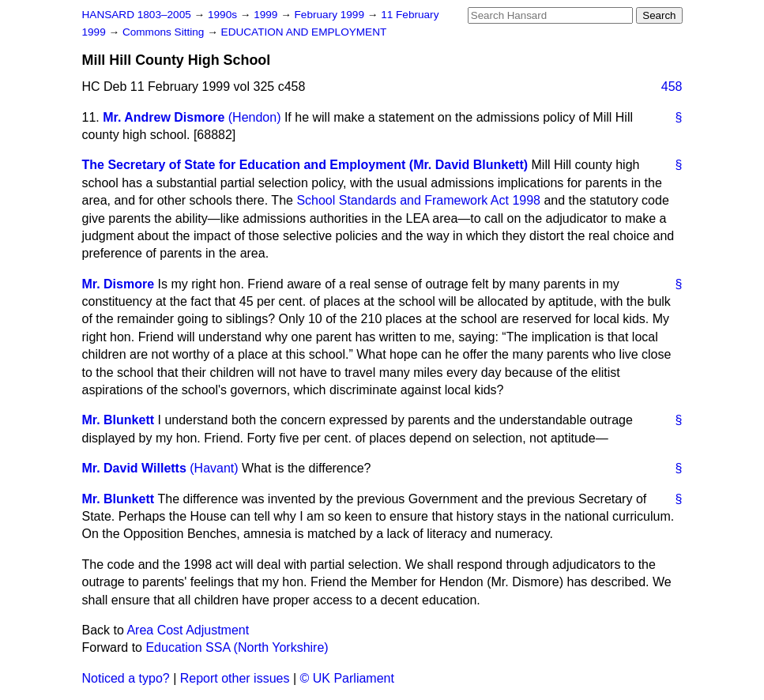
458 (672, 87)
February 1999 (331, 15)
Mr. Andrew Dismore (164, 117)
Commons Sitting (165, 32)
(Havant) (214, 468)
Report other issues (235, 678)
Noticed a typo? (126, 678)
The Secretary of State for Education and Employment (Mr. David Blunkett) (305, 165)
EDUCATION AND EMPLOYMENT (304, 32)
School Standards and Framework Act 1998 (418, 200)
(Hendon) (255, 117)
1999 (267, 15)
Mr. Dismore (119, 284)
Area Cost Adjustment (188, 630)
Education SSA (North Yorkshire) (237, 647)
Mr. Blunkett (119, 420)
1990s (224, 15)
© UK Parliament (347, 678)
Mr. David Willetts (134, 468)
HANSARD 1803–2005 (137, 15)
